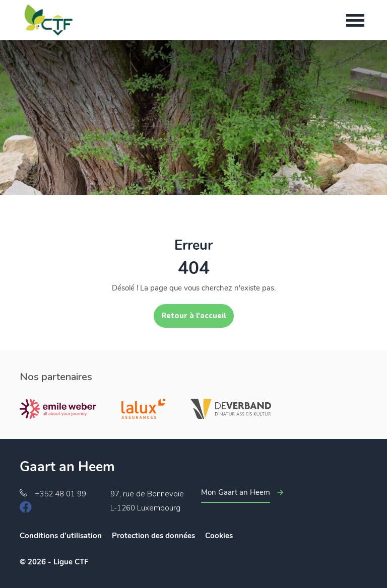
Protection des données (153, 536)
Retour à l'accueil (194, 316)
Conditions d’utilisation (61, 536)
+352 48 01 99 (60, 494)
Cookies (219, 536)
